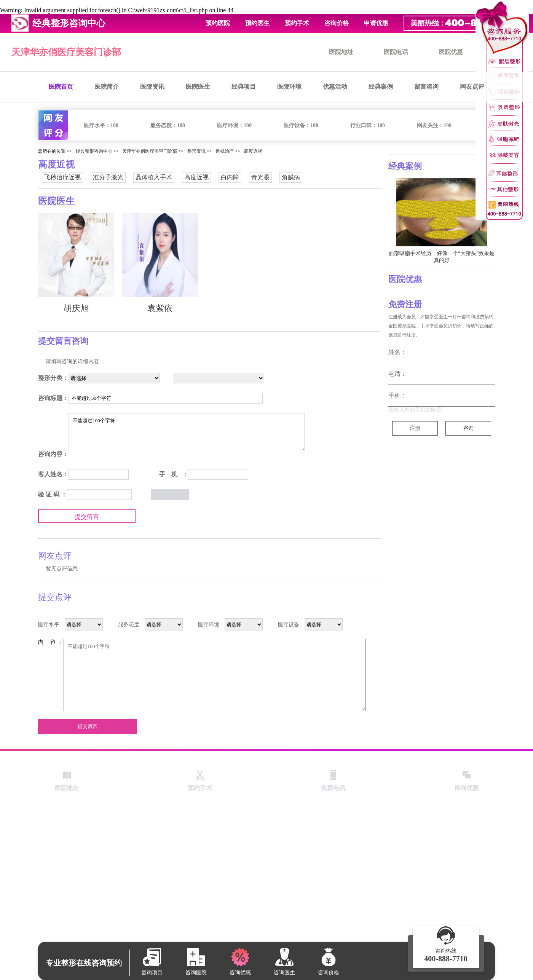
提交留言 (87, 517)
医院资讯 (152, 87)
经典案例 (381, 87)
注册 (415, 428)
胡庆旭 (76, 308)
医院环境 (289, 87)
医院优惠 (451, 52)
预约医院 (218, 23)
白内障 (230, 177)
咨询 (468, 428)
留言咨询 (426, 87)
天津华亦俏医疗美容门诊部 (66, 52)
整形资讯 (196, 151)
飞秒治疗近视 (62, 177)
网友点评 (472, 87)
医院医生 (198, 87)
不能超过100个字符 (187, 432)
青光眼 (260, 177)
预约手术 (297, 23)
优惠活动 (335, 87)
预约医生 (257, 23)
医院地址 (341, 52)
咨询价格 (337, 23)
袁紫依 (160, 308)
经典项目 (244, 87)
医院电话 (396, 52)
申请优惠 (376, 23)
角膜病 (291, 177)
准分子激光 (108, 177)
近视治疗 (225, 151)
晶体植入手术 (154, 177)
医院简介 (107, 87)
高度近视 (253, 151)
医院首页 (61, 87)
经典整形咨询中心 (94, 151)
